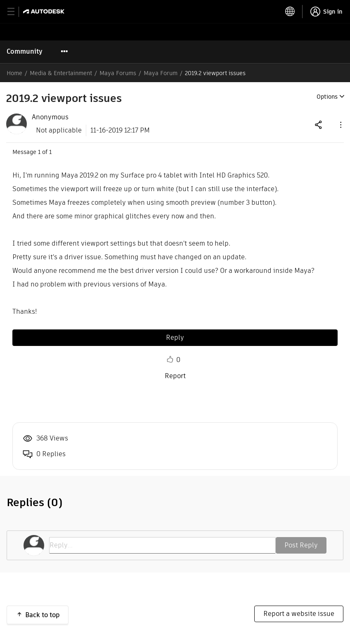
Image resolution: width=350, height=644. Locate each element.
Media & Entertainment (61, 73)
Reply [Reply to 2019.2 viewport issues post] (175, 337)
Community (25, 51)
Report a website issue (299, 614)
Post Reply (301, 545)
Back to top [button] (43, 615)
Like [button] (170, 360)
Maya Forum (161, 73)
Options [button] (327, 97)
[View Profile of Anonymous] (50, 117)
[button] (340, 124)
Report (175, 376)
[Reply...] (162, 545)
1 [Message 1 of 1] (39, 152)
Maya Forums (118, 73)
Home (14, 73)
